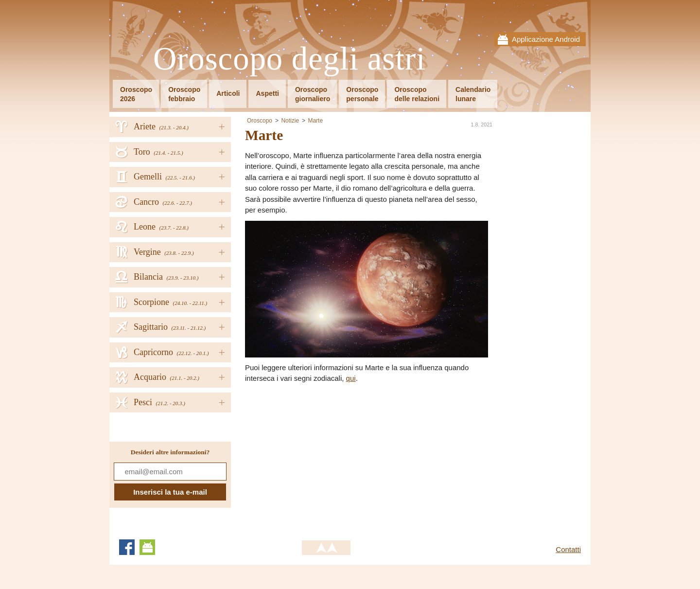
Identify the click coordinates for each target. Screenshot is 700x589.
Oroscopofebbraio (184, 94)
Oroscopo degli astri (289, 59)
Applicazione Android (546, 39)
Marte (315, 121)
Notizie (290, 121)
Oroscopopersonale (362, 94)
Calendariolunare (473, 94)
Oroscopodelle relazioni (417, 94)
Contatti (568, 549)
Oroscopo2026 (136, 94)
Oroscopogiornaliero (313, 94)
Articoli (228, 93)
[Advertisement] (327, 457)
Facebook (127, 547)
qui (351, 378)
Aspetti (267, 93)
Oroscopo (260, 121)
